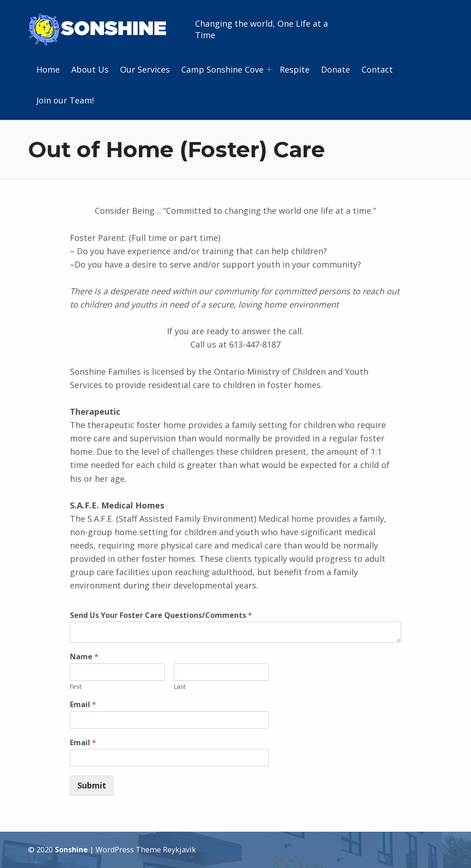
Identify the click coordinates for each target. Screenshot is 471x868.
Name (84, 657)
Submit (92, 785)
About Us (90, 69)
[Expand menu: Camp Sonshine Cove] (269, 69)
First (76, 687)
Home (48, 69)
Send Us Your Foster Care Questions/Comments (161, 615)
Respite (295, 69)
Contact (377, 69)
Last (180, 687)
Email (83, 705)
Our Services (145, 69)
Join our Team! (65, 100)
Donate (336, 69)
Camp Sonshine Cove (222, 69)
